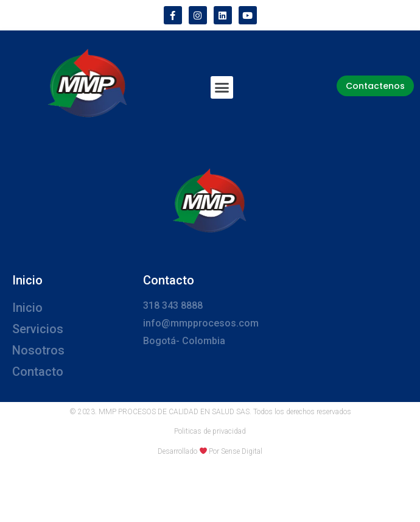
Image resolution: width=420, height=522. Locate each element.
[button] (222, 88)
